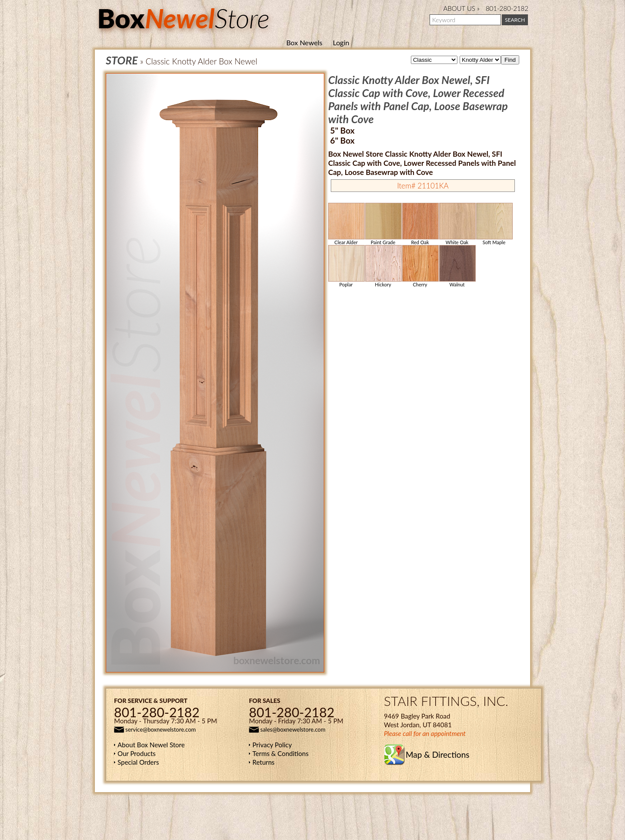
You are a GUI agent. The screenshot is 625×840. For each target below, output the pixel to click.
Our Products (137, 753)
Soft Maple (494, 224)
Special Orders (138, 762)
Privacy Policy (272, 745)
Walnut (457, 266)
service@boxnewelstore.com (161, 729)
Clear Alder (346, 224)
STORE (122, 60)
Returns (264, 762)
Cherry (420, 266)
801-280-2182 (507, 8)
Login (341, 42)
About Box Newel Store (151, 745)
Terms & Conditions (281, 753)
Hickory (383, 266)
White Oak (457, 224)
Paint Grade (383, 224)
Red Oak (420, 224)
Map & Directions (437, 754)
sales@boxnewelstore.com (293, 729)
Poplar (346, 266)
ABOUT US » (462, 8)
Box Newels (304, 42)
